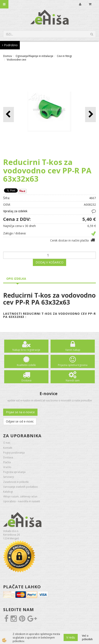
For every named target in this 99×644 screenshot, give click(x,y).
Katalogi (8, 492)
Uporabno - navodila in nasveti (22, 501)
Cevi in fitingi (64, 56)
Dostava (26, 380)
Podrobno (10, 45)
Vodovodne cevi (16, 60)
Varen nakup (73, 350)
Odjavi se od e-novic (20, 421)
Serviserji (9, 477)
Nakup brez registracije (26, 350)
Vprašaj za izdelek (15, 211)
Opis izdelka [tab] (16, 279)
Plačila (7, 462)
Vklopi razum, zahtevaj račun (20, 496)
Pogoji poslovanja (14, 453)
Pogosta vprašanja (14, 472)
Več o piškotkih (87, 637)
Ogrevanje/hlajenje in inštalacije (34, 56)
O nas (7, 443)
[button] (90, 114)
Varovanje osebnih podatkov (20, 487)
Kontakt (8, 448)
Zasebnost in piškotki (16, 482)
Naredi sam (73, 380)
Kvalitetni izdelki (26, 365)
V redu (71, 637)
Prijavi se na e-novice (20, 412)
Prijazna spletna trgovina (73, 365)
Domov (8, 56)
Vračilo (7, 467)
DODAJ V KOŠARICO (49, 262)
